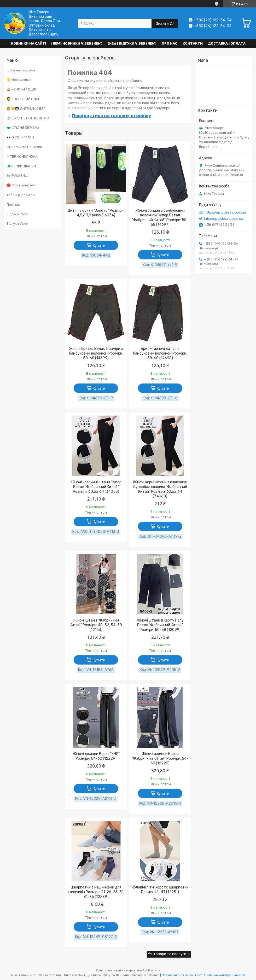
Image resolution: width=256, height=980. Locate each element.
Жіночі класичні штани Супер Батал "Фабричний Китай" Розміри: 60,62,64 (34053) (96, 487)
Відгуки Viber (17, 224)
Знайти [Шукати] (163, 23)
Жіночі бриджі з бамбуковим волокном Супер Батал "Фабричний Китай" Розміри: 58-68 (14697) (160, 218)
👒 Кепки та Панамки (24, 147)
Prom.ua (154, 970)
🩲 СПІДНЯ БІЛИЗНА (23, 128)
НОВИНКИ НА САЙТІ (28, 43)
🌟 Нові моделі (19, 80)
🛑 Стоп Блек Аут (21, 185)
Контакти (193, 43)
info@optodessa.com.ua (224, 219)
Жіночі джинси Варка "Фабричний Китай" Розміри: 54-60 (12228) (160, 759)
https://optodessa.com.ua (225, 212)
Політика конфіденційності (225, 975)
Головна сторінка (21, 70)
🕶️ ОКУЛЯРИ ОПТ (21, 137)
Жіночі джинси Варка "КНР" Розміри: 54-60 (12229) (96, 756)
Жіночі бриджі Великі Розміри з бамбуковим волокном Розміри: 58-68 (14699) (96, 353)
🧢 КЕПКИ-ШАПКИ (21, 166)
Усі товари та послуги (167, 954)
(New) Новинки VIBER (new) (77, 43)
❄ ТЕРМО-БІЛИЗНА (22, 157)
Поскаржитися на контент (182, 975)
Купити (99, 246)
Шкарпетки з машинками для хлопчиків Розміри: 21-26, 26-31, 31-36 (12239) (96, 892)
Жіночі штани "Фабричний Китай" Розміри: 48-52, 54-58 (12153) (96, 625)
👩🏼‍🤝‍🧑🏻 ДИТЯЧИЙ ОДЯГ (26, 109)
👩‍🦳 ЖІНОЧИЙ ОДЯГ (22, 89)
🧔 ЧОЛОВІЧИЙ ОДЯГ (23, 99)
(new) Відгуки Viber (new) (132, 43)
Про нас (170, 43)
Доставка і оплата (227, 43)
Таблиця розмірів (21, 195)
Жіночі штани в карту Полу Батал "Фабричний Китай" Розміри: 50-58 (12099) (160, 625)
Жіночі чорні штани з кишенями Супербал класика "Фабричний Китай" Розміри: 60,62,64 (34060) (160, 489)
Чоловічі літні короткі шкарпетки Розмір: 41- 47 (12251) (160, 890)
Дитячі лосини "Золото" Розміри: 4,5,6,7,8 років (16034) (96, 213)
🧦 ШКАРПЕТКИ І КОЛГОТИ (28, 118)
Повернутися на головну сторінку (112, 115)
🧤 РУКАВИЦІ (17, 176)
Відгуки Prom (17, 214)
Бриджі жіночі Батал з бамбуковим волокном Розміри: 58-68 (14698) (160, 353)
